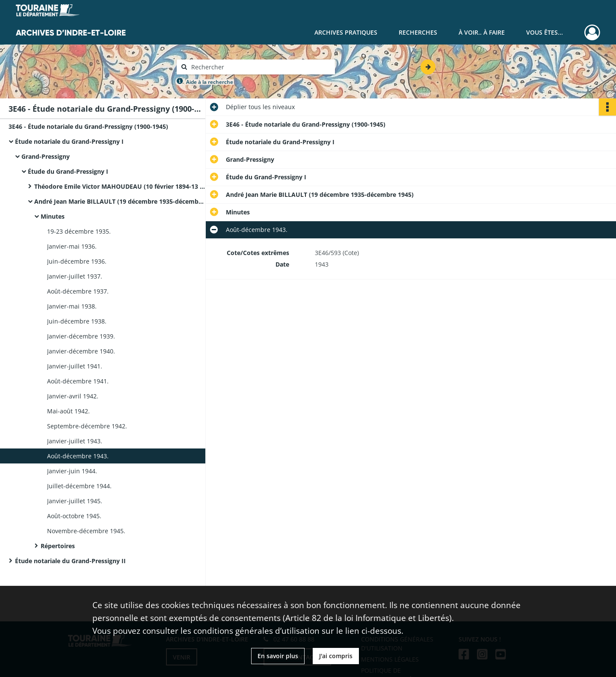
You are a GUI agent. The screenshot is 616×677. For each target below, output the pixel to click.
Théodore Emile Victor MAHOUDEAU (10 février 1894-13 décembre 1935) (120, 186)
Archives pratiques (346, 32)
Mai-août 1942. (68, 411)
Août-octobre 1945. (74, 516)
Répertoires (58, 546)
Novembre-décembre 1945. (86, 531)
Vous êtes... (545, 32)
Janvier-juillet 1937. (75, 276)
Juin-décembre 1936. (77, 261)
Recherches (418, 32)
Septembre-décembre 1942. (87, 426)
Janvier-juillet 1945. (75, 501)
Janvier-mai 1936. (72, 246)
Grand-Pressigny (46, 156)
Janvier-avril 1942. (73, 396)
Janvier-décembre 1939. (81, 336)
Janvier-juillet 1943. (75, 441)
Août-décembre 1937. (78, 291)
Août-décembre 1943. (78, 456)
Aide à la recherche (210, 82)
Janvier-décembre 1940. (81, 351)
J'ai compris (336, 656)
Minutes (53, 216)
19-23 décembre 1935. (79, 231)
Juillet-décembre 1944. (79, 486)
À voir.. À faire (482, 32)
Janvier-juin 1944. (72, 471)
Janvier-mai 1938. (72, 306)
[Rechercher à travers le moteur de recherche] (260, 67)
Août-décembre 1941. (78, 381)
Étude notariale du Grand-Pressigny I (69, 141)
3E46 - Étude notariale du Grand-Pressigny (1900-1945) (88, 126)
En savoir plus (278, 656)
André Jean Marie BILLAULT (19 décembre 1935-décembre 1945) (120, 201)
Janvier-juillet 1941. (75, 366)
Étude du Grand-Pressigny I (68, 171)
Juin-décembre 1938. (77, 321)
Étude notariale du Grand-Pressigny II (70, 561)
